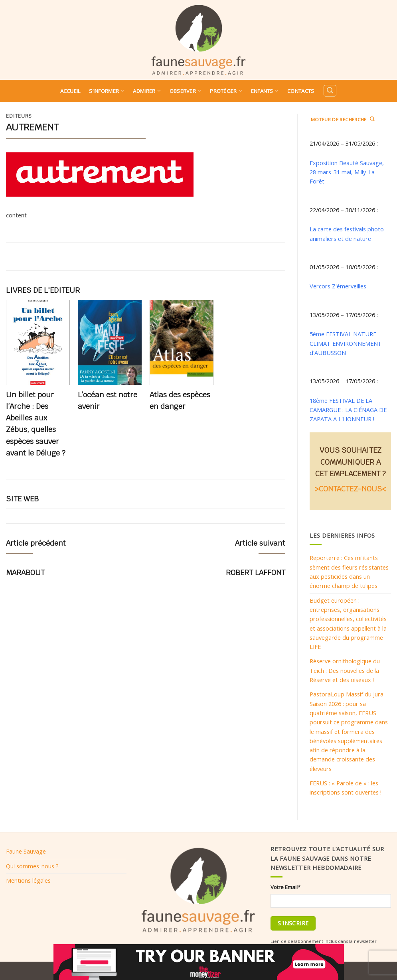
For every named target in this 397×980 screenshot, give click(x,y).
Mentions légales (28, 880)
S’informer (107, 91)
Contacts (301, 91)
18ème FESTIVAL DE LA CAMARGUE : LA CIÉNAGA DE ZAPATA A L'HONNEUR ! (348, 410)
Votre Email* (285, 887)
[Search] (330, 91)
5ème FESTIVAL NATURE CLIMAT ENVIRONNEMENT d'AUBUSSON (346, 343)
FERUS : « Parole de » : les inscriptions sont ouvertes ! (346, 788)
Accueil (70, 91)
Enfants (265, 91)
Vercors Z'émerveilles (338, 286)
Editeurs (19, 116)
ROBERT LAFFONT (256, 573)
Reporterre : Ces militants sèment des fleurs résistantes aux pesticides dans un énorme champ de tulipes (349, 572)
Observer (186, 91)
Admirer (147, 91)
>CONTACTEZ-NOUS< (350, 489)
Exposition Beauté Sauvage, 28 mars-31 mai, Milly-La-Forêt (347, 172)
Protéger (226, 91)
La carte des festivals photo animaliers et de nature (347, 234)
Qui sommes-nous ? (32, 866)
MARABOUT (25, 573)
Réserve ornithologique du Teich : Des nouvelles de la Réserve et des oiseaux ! (345, 670)
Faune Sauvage (26, 851)
